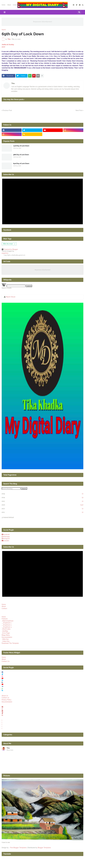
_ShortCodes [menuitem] (6, 629)
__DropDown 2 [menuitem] (7, 625)
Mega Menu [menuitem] (6, 635)
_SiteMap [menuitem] (5, 631)
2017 (42, 509)
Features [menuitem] (5, 619)
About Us (5, 696)
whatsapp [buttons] (6, 537)
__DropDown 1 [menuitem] (7, 623)
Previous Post (7, 110)
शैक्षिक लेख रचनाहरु (9, 244)
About (9, 5)
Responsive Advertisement (42, 22)
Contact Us (6, 661)
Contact (15, 5)
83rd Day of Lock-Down (21, 163)
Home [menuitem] (4, 617)
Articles (22, 5)
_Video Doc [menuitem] (6, 641)
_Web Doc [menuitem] (5, 639)
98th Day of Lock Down (21, 155)
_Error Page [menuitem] (6, 633)
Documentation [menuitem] (7, 637)
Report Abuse (11, 297)
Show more (10, 750)
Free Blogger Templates (18, 848)
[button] (5, 12)
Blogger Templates (44, 848)
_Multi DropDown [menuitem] (8, 621)
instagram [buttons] (6, 539)
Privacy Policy (6, 700)
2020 (42, 505)
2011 (42, 512)
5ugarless (5, 253)
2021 (42, 501)
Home (3, 5)
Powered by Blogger (10, 249)
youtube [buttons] (6, 541)
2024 (42, 498)
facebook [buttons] (6, 534)
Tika (13, 83)
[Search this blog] (11, 488)
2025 (42, 494)
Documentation (7, 702)
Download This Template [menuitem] (10, 643)
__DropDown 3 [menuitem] (7, 627)
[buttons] (2, 707)
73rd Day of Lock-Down (21, 146)
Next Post (79, 110)
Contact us (5, 698)
